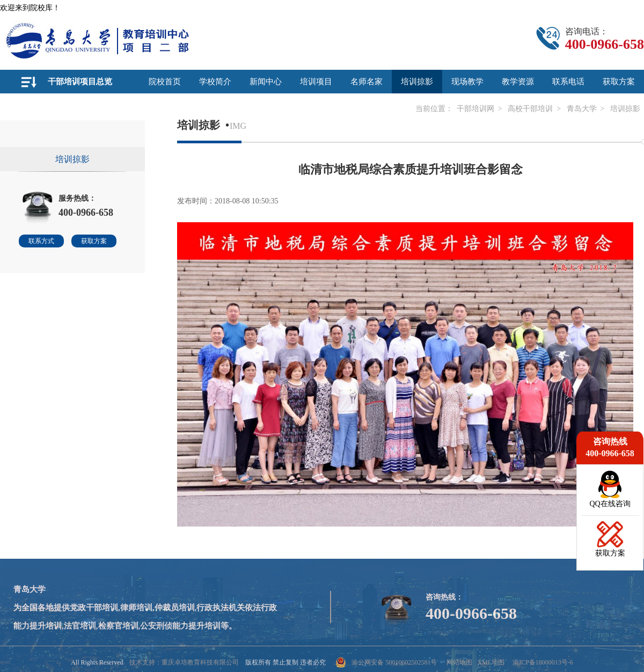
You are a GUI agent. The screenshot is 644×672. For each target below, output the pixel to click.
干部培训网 (475, 109)
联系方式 (41, 241)
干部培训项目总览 (80, 82)
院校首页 (165, 82)
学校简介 (215, 82)
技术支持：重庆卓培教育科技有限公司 (184, 662)
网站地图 (459, 662)
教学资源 (518, 82)
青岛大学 (582, 109)
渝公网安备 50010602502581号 (386, 662)
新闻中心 (266, 82)
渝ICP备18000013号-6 (543, 662)
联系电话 (568, 82)
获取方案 (619, 82)
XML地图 (491, 662)
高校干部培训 (530, 109)
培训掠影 (417, 82)
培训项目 (316, 82)
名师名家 (367, 82)
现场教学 (467, 82)
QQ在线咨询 (610, 504)
